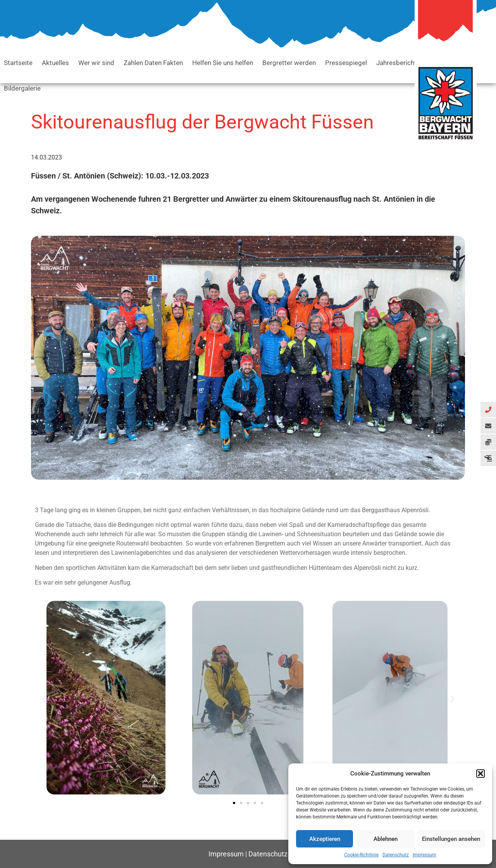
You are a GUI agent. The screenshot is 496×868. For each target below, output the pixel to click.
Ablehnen (386, 839)
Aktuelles (55, 63)
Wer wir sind (96, 63)
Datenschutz (396, 855)
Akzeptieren (325, 839)
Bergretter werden (289, 63)
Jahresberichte (398, 63)
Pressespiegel (346, 63)
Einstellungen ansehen (451, 839)
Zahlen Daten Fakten (153, 63)
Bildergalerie (22, 88)
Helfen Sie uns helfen (223, 63)
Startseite (18, 63)
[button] (480, 774)
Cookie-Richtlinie (361, 855)
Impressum (425, 855)
